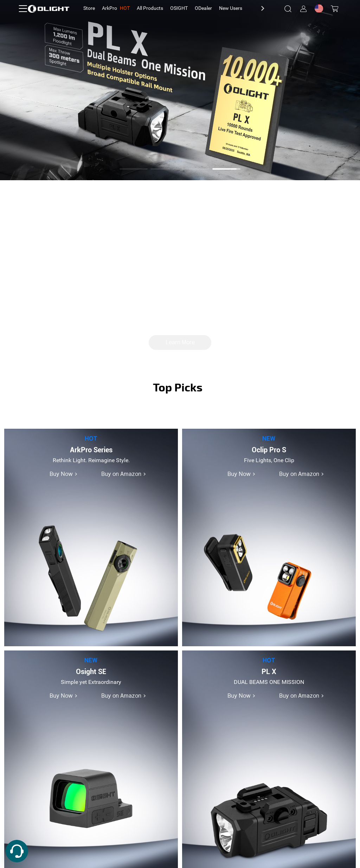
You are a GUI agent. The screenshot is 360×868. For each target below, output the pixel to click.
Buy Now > (64, 474)
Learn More (180, 342)
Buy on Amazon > (124, 474)
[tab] (89, 8)
